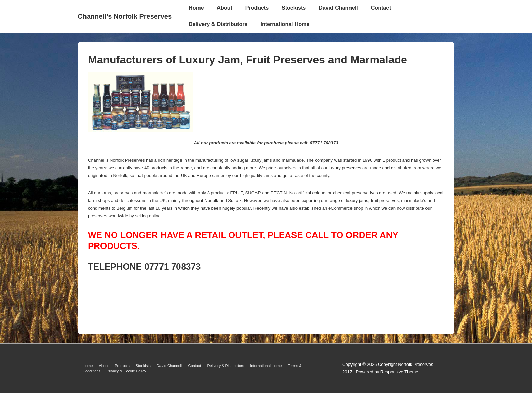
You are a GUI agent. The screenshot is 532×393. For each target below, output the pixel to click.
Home (196, 8)
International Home (285, 24)
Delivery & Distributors (218, 24)
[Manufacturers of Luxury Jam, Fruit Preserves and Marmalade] (140, 130)
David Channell (338, 8)
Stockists (294, 8)
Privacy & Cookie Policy (126, 371)
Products (257, 8)
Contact (381, 8)
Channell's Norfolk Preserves (125, 16)
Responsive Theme (399, 372)
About (225, 8)
